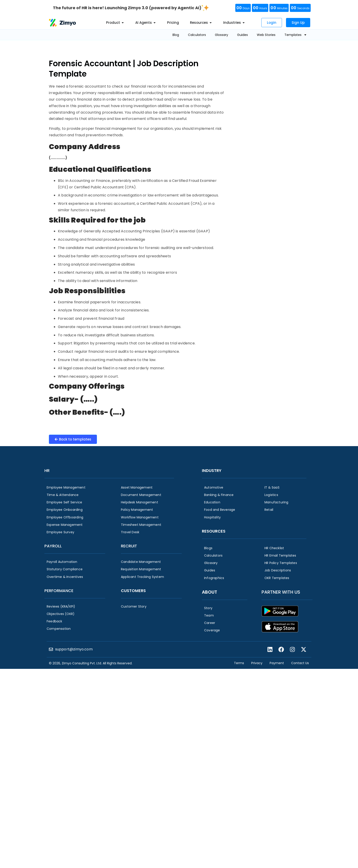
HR (47, 470)
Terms (239, 663)
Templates (296, 35)
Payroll (53, 546)
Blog (176, 35)
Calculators (197, 35)
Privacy (257, 663)
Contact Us (300, 663)
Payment (277, 663)
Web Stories (266, 35)
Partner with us (281, 592)
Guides (242, 35)
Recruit (129, 546)
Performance (59, 591)
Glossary (222, 35)
